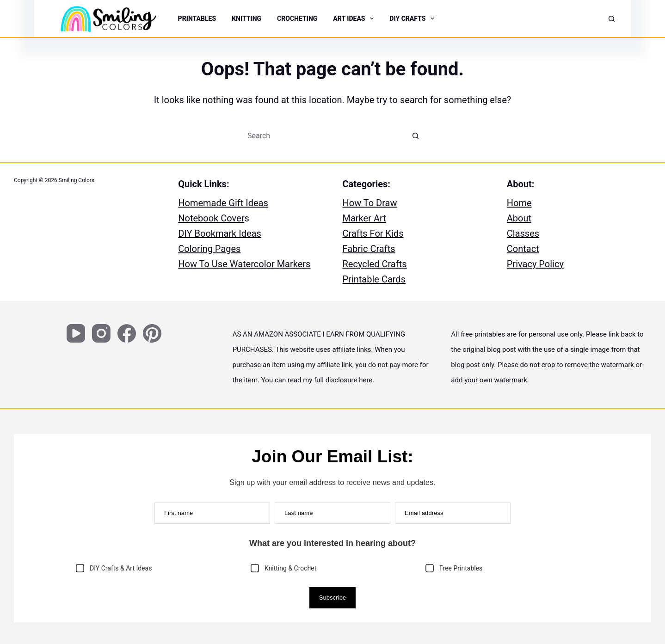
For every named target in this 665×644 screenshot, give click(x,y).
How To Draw (370, 203)
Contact (523, 249)
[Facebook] (127, 333)
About (519, 218)
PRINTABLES (197, 18)
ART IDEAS (354, 18)
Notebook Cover (211, 218)
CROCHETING (297, 18)
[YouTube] (76, 333)
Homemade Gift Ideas (223, 203)
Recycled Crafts (375, 264)
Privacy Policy (535, 264)
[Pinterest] (152, 333)
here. (366, 380)
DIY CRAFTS (413, 18)
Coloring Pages (209, 249)
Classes (523, 233)
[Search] (612, 19)
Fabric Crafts (369, 249)
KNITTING (246, 18)
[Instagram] (101, 333)
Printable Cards (374, 279)
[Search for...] (323, 135)
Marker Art (364, 218)
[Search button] (416, 135)
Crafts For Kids (373, 233)
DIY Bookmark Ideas (220, 233)
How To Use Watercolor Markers (244, 264)
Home (519, 203)
